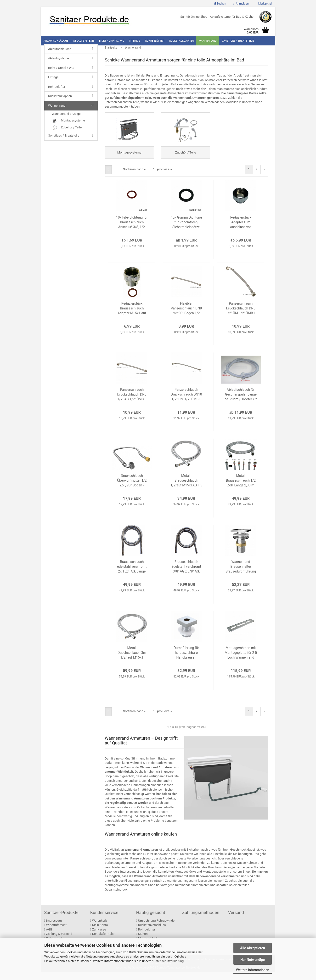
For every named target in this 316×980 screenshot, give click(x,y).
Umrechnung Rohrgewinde (155, 928)
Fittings (135, 41)
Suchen (220, 4)
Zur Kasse (98, 937)
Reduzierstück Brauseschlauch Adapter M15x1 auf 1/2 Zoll (132, 316)
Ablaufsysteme (84, 41)
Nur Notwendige (253, 960)
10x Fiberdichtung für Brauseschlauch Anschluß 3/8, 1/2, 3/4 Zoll (132, 230)
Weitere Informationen (253, 970)
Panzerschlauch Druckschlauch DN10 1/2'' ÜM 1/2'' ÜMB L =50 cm (186, 402)
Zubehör (231, 888)
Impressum (53, 928)
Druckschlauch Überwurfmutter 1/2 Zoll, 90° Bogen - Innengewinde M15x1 (132, 489)
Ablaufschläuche (56, 41)
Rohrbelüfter (155, 41)
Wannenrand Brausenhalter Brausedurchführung (241, 574)
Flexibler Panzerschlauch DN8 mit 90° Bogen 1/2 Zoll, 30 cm (186, 316)
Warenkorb (99, 928)
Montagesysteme (68, 127)
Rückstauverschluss (151, 933)
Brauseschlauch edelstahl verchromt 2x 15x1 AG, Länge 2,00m (132, 575)
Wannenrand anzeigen (67, 120)
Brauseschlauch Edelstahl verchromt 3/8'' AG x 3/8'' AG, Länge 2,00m (186, 575)
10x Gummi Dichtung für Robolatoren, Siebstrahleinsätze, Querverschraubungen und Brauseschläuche (186, 230)
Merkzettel (264, 4)
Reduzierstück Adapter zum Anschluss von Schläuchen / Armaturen (241, 230)
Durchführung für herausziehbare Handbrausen (186, 661)
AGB (48, 937)
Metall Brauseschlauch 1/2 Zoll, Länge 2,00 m (241, 488)
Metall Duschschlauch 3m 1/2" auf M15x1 (132, 661)
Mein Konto (99, 933)
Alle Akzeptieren (253, 948)
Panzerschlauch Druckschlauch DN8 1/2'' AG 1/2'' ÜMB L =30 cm (132, 402)
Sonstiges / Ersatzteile (238, 41)
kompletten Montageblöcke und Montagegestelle (192, 879)
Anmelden (241, 4)
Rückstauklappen (181, 41)
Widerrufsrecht (56, 933)
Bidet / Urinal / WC (112, 41)
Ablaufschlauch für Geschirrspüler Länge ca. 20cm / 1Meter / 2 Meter (241, 402)
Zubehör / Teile (67, 134)
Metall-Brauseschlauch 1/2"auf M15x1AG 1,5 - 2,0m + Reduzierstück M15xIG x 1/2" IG (186, 489)
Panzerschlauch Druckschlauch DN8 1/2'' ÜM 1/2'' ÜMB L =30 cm (241, 316)
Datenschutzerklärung (169, 961)
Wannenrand (208, 41)
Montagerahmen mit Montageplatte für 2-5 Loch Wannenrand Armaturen (241, 661)
